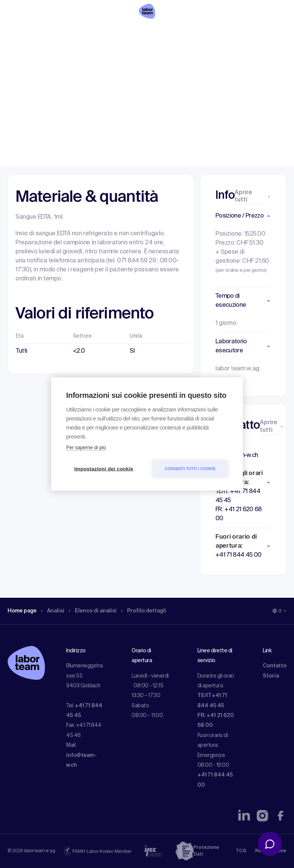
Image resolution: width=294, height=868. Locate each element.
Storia (271, 676)
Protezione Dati (206, 851)
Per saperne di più (86, 447)
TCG (241, 851)
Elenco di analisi (101, 55)
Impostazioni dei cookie (104, 469)
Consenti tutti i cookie (190, 468)
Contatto (275, 666)
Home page (24, 55)
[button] (243, 216)
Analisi (58, 55)
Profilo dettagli (157, 55)
